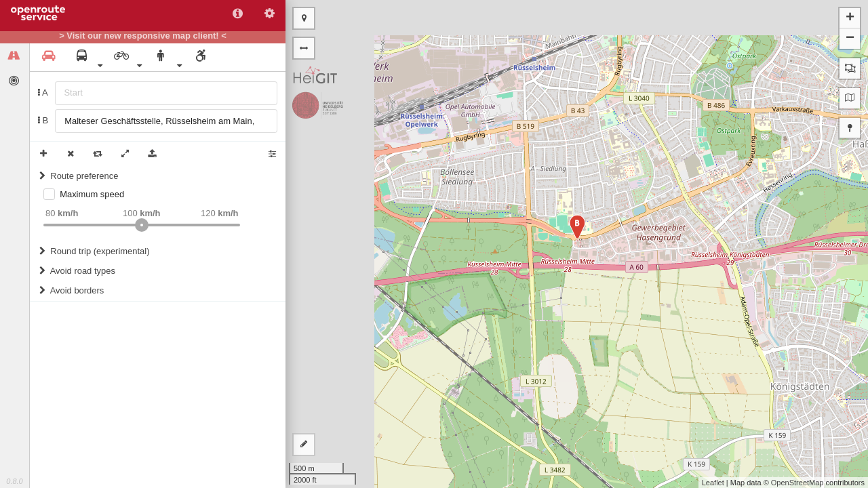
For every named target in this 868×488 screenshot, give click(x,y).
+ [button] (850, 18)
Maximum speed (92, 194)
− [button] (850, 39)
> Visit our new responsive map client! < (143, 36)
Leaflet (713, 483)
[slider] (142, 225)
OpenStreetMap (797, 483)
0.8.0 (14, 481)
